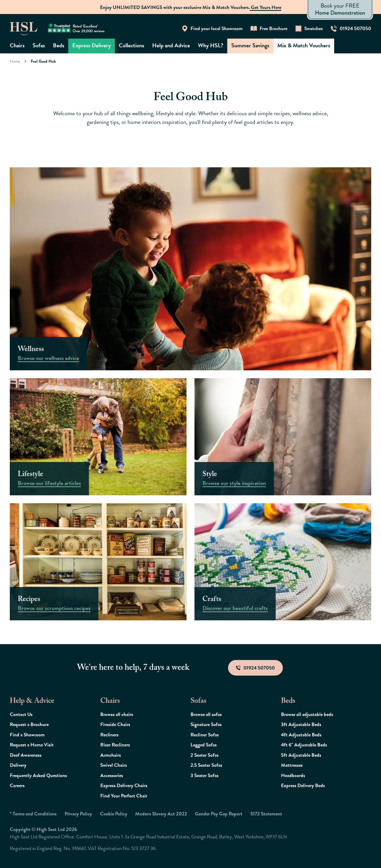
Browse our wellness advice (48, 358)
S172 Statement (266, 814)
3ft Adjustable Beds (301, 724)
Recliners (109, 735)
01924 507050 (255, 668)
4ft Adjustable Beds (301, 735)
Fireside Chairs (115, 724)
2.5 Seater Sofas (206, 765)
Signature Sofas (206, 724)
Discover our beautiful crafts (235, 608)
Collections (131, 45)
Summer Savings (250, 45)
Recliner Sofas (205, 735)
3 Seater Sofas (205, 775)
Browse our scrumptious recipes (54, 608)
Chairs (17, 45)
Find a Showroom (27, 735)
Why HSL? (211, 45)
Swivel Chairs (114, 765)
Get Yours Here (266, 7)
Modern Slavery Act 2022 (161, 814)
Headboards (293, 775)
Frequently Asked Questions (38, 775)
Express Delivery (92, 45)
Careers (17, 785)
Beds (59, 45)
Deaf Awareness (26, 755)
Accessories (112, 775)
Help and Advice (171, 45)
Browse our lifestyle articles (49, 483)
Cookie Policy (114, 814)
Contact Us (21, 714)
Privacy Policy (78, 814)
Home (15, 61)
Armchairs (111, 755)
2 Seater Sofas (205, 755)
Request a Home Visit (32, 745)
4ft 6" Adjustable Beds (304, 745)
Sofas (39, 45)
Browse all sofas (206, 714)
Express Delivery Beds (303, 785)
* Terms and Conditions (33, 814)
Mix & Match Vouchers (304, 45)
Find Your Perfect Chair (124, 796)
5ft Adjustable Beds (301, 755)
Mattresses (292, 765)
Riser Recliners (115, 745)
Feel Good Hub (43, 61)
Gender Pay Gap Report (219, 814)
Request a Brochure (29, 724)
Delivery (18, 765)
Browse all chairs (117, 714)
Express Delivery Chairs (124, 785)
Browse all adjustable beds (307, 714)
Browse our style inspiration (234, 483)
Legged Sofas (204, 745)
